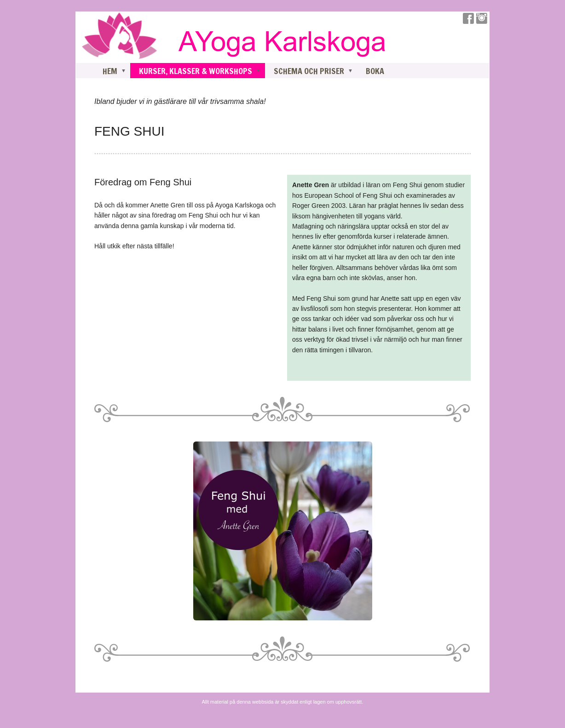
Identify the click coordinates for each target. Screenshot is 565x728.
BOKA (375, 71)
